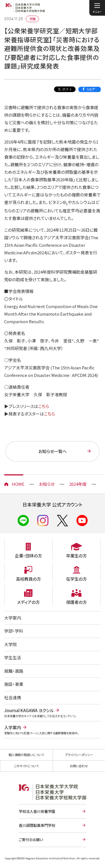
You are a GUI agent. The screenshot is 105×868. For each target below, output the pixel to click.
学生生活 (13, 657)
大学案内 (13, 618)
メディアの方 (28, 602)
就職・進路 (14, 671)
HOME (18, 484)
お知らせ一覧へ (53, 451)
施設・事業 (14, 684)
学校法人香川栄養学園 (37, 811)
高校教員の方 (28, 579)
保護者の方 (76, 602)
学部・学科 (14, 631)
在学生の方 (76, 579)
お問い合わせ (79, 766)
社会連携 (13, 697)
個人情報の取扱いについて (26, 755)
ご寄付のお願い (31, 840)
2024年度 (78, 484)
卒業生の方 (76, 556)
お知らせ (47, 484)
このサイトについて (26, 766)
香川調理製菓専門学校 (37, 825)
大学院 (11, 644)
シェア (91, 89)
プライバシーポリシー (79, 755)
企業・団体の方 (28, 556)
